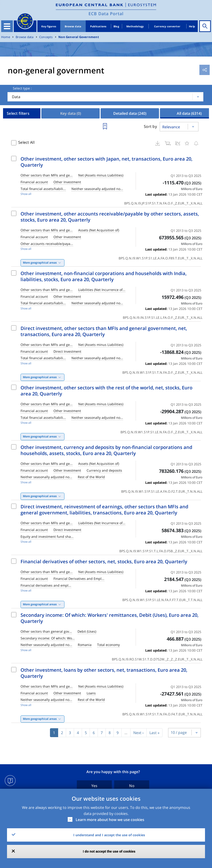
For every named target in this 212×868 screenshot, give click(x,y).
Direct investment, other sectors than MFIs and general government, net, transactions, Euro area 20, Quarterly (104, 331)
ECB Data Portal (106, 14)
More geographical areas (40, 263)
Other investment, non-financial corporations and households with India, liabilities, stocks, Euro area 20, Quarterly (104, 276)
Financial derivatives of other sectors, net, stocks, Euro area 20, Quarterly (104, 561)
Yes (94, 786)
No (132, 786)
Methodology (135, 26)
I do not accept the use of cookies (109, 851)
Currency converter (167, 26)
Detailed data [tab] (130, 113)
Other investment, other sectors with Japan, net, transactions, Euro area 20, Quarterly (106, 162)
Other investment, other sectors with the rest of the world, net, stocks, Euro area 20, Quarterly (106, 391)
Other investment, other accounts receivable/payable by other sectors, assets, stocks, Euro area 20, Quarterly (110, 217)
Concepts (46, 37)
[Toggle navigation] (7, 26)
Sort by (150, 126)
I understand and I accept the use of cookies (109, 835)
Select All (26, 142)
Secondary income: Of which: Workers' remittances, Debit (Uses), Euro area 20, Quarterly (110, 618)
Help (192, 26)
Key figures (49, 26)
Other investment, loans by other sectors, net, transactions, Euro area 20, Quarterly (104, 673)
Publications (98, 26)
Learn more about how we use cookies (110, 820)
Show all (26, 194)
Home (6, 37)
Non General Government (79, 37)
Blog (116, 26)
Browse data (73, 26)
